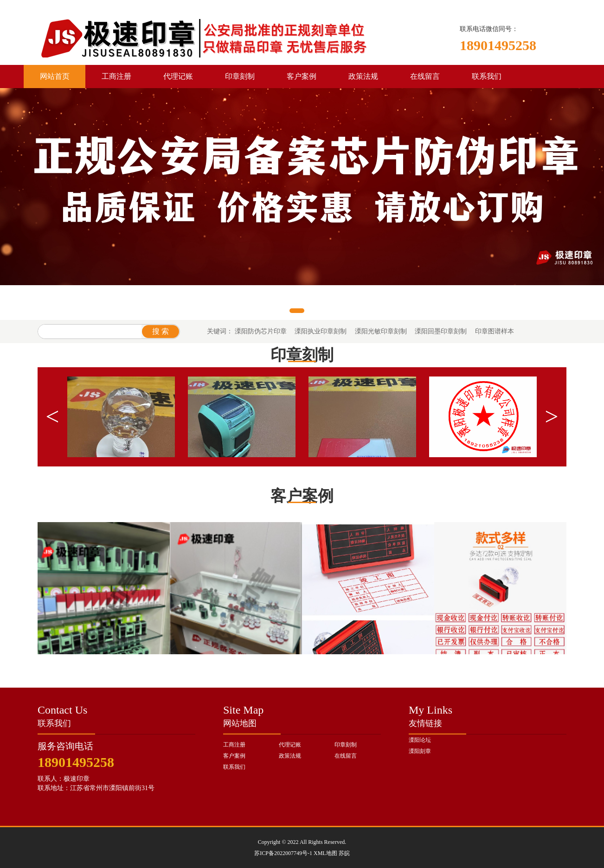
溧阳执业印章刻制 (321, 331)
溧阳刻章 (420, 751)
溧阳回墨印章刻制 (441, 331)
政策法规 (363, 76)
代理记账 (178, 76)
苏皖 (344, 853)
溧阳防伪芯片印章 (261, 331)
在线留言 (425, 76)
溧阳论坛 (420, 740)
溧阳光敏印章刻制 (381, 331)
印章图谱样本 (495, 331)
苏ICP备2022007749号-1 (283, 853)
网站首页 (55, 76)
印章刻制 (240, 76)
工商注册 (116, 76)
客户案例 (302, 76)
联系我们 (487, 76)
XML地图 (325, 853)
